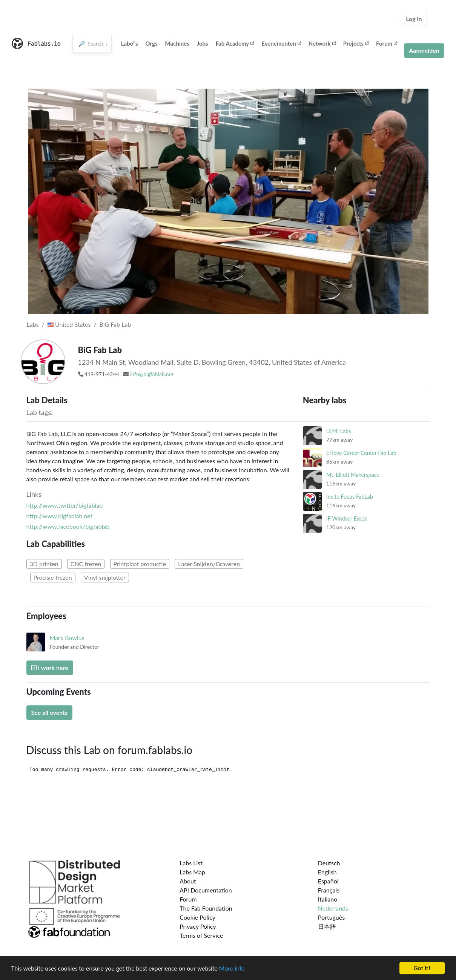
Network (322, 43)
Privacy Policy (198, 926)
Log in (414, 19)
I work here (50, 667)
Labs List (191, 863)
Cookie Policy (197, 917)
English (327, 872)
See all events (50, 712)
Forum (387, 43)
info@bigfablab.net (152, 374)
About (188, 881)
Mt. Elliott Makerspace (353, 475)
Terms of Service (201, 935)
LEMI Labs (339, 431)
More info (232, 969)
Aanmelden (424, 50)
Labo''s (130, 43)
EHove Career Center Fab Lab (361, 453)
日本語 (327, 926)
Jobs (203, 43)
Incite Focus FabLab (350, 497)
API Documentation (206, 890)
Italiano (328, 899)
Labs (33, 324)
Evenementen (281, 43)
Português (331, 917)
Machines (177, 43)
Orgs (152, 43)
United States (69, 324)
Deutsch (329, 863)
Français (329, 890)
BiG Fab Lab (115, 324)
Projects (356, 43)
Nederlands (333, 908)
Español (328, 881)
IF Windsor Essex (347, 518)
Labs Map (192, 872)
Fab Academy (235, 43)
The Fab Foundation (206, 908)
